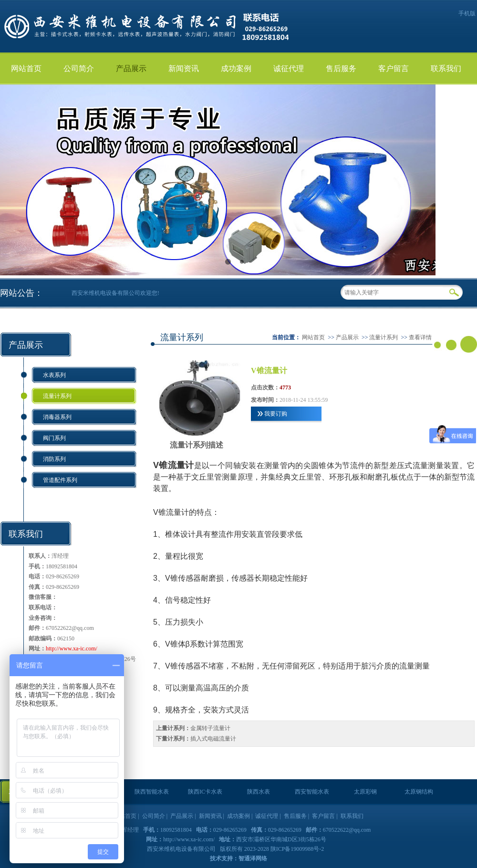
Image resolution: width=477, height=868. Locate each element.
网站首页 (26, 68)
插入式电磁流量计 (213, 739)
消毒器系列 (57, 417)
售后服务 (341, 68)
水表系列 (54, 375)
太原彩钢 (365, 792)
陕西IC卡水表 (205, 792)
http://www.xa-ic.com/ (72, 648)
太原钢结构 (419, 792)
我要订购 (276, 414)
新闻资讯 (184, 68)
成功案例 (236, 68)
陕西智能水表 (152, 792)
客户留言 (394, 68)
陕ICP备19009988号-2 (297, 849)
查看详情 (420, 337)
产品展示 (131, 68)
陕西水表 (259, 792)
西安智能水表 (312, 792)
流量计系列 (57, 396)
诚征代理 (289, 68)
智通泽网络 (253, 858)
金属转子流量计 (210, 728)
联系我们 (446, 68)
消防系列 (54, 459)
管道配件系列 (60, 480)
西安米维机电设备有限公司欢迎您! (115, 293)
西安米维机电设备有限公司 (182, 849)
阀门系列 (54, 438)
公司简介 (79, 68)
